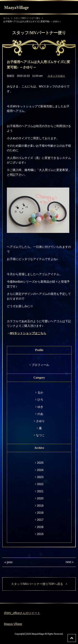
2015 (40, 534)
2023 (40, 477)
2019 (40, 506)
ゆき (40, 407)
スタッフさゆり (56, 76)
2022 (40, 484)
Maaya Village (13, 624)
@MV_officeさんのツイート (22, 613)
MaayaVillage (16, 7)
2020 (40, 498)
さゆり (40, 421)
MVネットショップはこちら (28, 333)
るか (40, 392)
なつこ (40, 435)
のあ (40, 414)
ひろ (40, 399)
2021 (40, 491)
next (68, 562)
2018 (40, 513)
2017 (40, 520)
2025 (40, 463)
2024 (40, 470)
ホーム (6, 18)
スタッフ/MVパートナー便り (27, 18)
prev (10, 562)
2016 (40, 527)
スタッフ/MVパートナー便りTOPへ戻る (39, 584)
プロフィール (40, 365)
